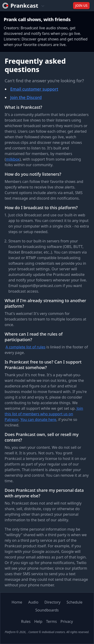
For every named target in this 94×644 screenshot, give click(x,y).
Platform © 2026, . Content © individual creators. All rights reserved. (47, 632)
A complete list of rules (25, 347)
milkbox (13, 159)
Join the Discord (26, 97)
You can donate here (38, 419)
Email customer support (34, 89)
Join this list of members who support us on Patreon (44, 414)
